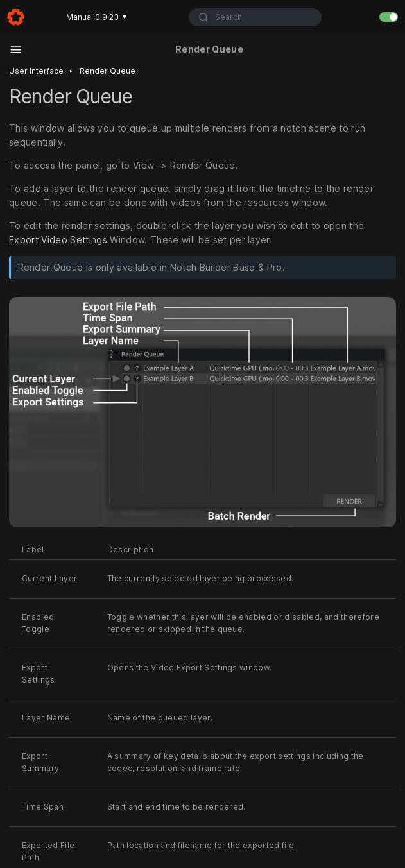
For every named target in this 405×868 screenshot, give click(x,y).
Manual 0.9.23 (97, 17)
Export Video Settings (58, 240)
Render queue (108, 71)
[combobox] (255, 17)
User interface (36, 71)
